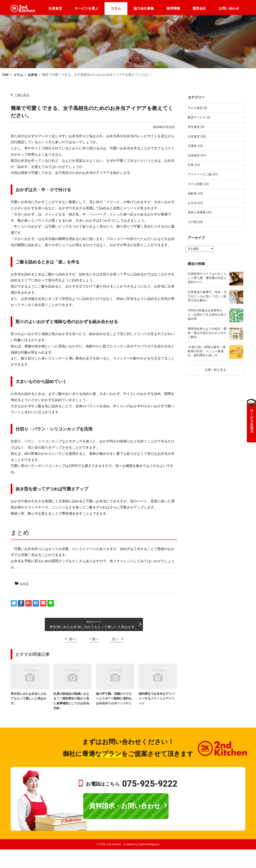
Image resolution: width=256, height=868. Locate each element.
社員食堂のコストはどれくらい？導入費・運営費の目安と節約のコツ (207, 278)
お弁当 (33, 75)
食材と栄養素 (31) (200, 212)
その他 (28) (195, 222)
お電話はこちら (132, 784)
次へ (115, 639)
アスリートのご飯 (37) (203, 174)
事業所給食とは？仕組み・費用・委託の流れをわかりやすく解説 (207, 333)
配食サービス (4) (199, 117)
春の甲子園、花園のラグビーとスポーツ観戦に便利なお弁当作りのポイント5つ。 (115, 698)
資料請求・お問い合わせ (125, 806)
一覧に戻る (22, 95)
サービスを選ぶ (86, 8)
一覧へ (94, 639)
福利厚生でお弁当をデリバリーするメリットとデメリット (157, 698)
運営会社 (199, 8)
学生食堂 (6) (196, 127)
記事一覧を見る (215, 370)
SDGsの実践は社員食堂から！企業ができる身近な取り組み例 (207, 314)
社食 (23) (194, 165)
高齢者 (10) (195, 193)
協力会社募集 (144, 8)
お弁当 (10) (195, 203)
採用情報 (173, 8)
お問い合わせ (229, 8)
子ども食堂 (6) (197, 108)
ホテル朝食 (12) (198, 184)
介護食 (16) (195, 146)
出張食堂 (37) (197, 155)
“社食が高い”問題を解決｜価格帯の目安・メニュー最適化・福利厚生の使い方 (207, 351)
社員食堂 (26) (197, 136)
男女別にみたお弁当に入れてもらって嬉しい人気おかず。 (94, 627)
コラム (116, 8)
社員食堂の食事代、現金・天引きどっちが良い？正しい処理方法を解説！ (207, 296)
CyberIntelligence (149, 844)
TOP (5, 75)
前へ (73, 639)
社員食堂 (55, 8)
